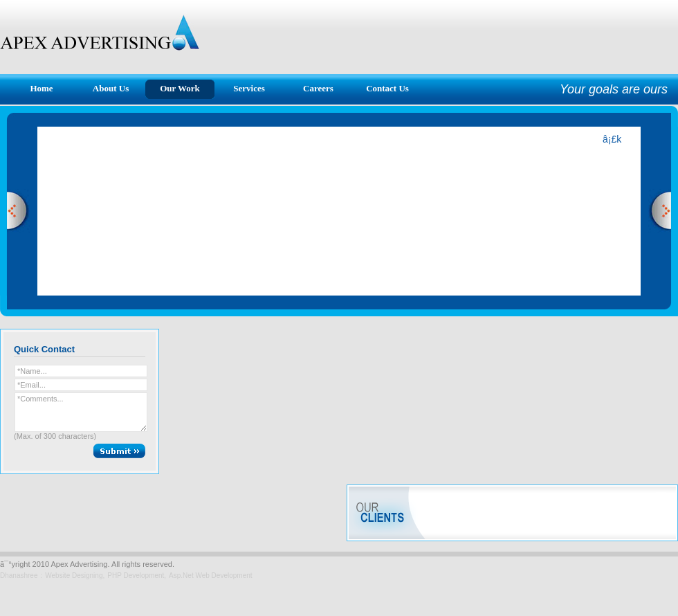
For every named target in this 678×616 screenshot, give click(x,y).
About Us (111, 88)
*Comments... (81, 412)
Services (249, 88)
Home (41, 88)
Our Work (180, 88)
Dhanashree (19, 576)
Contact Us (387, 88)
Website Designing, (75, 576)
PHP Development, (137, 576)
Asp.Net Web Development (210, 576)
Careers (318, 88)
